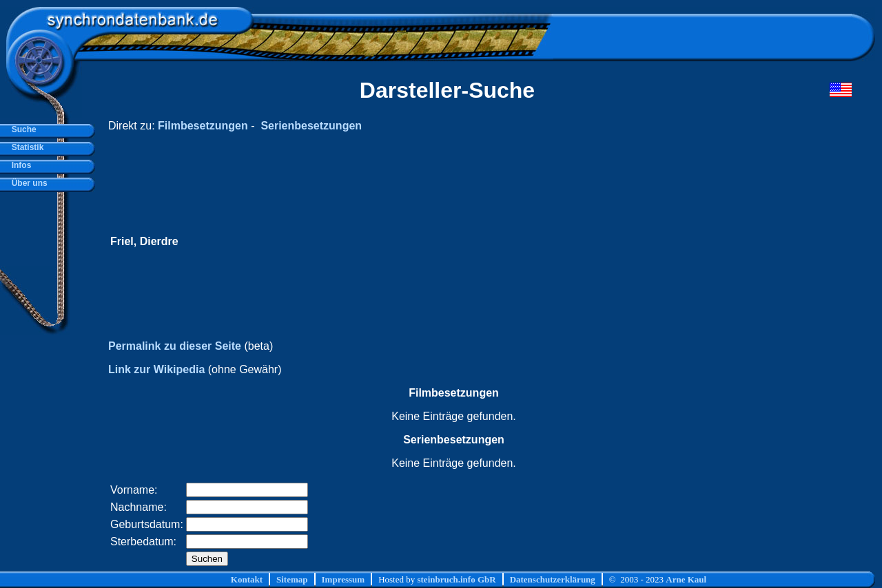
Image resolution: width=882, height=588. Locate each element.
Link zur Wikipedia (156, 369)
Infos (19, 165)
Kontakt (247, 579)
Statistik (25, 147)
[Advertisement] (591, 242)
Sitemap (292, 579)
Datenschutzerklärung (553, 579)
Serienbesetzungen (311, 126)
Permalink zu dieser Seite (175, 346)
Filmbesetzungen (203, 126)
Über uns (27, 183)
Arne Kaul (686, 579)
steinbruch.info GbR (456, 579)
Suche (22, 129)
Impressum (343, 579)
